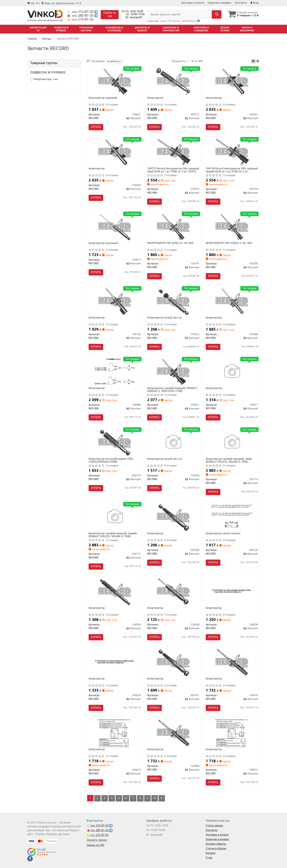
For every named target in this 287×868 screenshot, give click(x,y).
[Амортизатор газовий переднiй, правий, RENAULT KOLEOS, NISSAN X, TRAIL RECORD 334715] (115, 517)
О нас (209, 858)
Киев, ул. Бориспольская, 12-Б (61, 3)
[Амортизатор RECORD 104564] (115, 592)
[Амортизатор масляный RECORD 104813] (115, 226)
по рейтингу (114, 61)
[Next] (162, 798)
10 (155, 798)
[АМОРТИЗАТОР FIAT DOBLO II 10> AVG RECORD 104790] (232, 226)
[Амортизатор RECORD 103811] (232, 372)
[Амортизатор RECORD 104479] (232, 662)
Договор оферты (216, 844)
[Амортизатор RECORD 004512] (173, 81)
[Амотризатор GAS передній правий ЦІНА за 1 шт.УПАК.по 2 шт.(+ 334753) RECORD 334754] (232, 152)
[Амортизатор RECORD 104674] (115, 733)
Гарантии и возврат (218, 839)
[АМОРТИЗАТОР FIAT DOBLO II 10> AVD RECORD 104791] (173, 226)
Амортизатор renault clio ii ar (164, 318)
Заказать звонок (97, 840)
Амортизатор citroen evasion (223, 534)
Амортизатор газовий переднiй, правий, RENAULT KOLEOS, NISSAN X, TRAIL (113, 535)
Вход (255, 3)
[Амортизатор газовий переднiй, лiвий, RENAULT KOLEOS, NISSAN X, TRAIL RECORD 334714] (232, 442)
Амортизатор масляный (103, 243)
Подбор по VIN (110, 15)
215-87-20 (81, 12)
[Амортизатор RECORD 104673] (232, 733)
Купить (96, 127)
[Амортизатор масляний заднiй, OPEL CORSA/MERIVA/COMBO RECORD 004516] (115, 442)
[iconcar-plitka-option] (253, 61)
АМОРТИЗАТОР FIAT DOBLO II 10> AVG (229, 243)
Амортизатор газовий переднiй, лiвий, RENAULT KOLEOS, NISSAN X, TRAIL (229, 461)
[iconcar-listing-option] (258, 61)
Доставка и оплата (193, 3)
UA (31, 3)
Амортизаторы (46, 79)
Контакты (241, 3)
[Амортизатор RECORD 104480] (173, 733)
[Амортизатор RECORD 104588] (232, 301)
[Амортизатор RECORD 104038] (232, 592)
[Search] (216, 14)
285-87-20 (81, 16)
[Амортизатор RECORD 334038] (115, 662)
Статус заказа (214, 826)
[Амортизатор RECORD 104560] (115, 152)
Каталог (211, 853)
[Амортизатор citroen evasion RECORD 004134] (232, 517)
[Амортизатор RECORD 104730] (115, 301)
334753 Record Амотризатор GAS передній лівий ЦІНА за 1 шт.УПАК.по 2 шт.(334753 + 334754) (173, 170)
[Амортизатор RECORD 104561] (232, 81)
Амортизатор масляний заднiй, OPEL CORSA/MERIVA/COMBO (111, 461)
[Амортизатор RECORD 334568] (173, 592)
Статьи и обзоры (216, 848)
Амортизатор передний (103, 98)
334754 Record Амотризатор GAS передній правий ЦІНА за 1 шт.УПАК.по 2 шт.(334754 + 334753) (232, 170)
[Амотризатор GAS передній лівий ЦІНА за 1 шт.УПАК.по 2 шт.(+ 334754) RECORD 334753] (173, 152)
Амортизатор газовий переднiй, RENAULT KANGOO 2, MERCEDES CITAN (172, 390)
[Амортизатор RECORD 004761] (173, 662)
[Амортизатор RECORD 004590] (173, 517)
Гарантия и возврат (220, 3)
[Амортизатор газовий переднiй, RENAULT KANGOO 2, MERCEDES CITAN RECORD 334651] (173, 372)
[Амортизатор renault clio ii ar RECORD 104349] (173, 442)
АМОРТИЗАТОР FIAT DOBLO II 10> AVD (170, 243)
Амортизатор (155, 98)
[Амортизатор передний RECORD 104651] (115, 81)
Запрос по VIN (95, 845)
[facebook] (30, 859)
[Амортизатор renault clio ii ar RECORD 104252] (173, 301)
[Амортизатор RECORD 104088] (115, 372)
